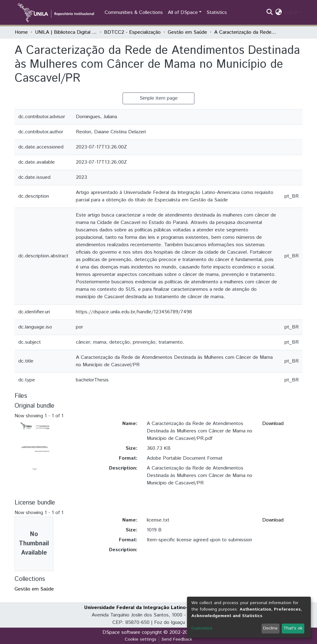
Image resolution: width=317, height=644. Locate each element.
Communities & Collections (134, 13)
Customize (202, 628)
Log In (291, 13)
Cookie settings (141, 639)
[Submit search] (270, 13)
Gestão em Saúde (187, 32)
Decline (270, 628)
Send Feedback (177, 639)
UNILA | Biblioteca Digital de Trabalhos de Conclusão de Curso (66, 32)
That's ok (293, 628)
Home (21, 32)
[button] (279, 13)
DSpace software (121, 632)
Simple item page (159, 98)
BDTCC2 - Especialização (132, 32)
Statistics (217, 13)
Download (273, 424)
